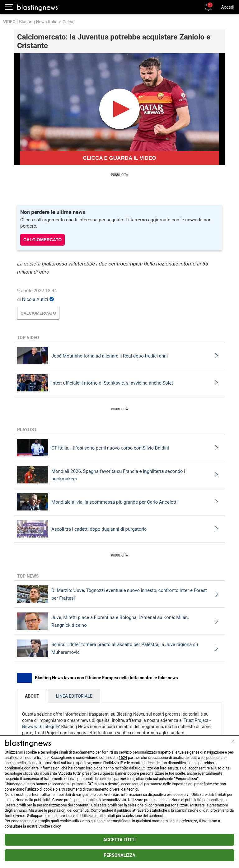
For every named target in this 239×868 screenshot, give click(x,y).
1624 (123, 758)
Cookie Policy (50, 826)
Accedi (228, 7)
